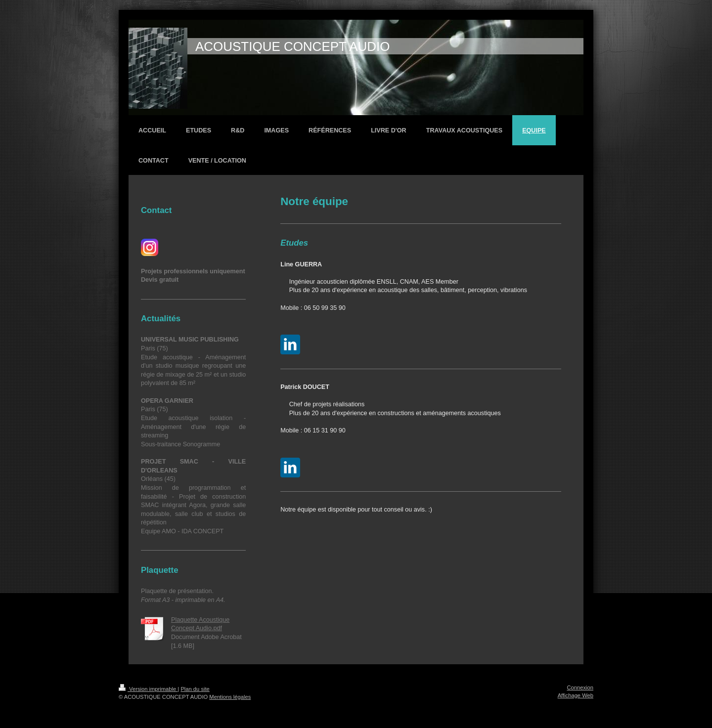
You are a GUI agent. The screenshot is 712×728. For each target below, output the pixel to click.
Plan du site (195, 689)
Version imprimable (148, 689)
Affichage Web (576, 695)
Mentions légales (230, 697)
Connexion (580, 687)
